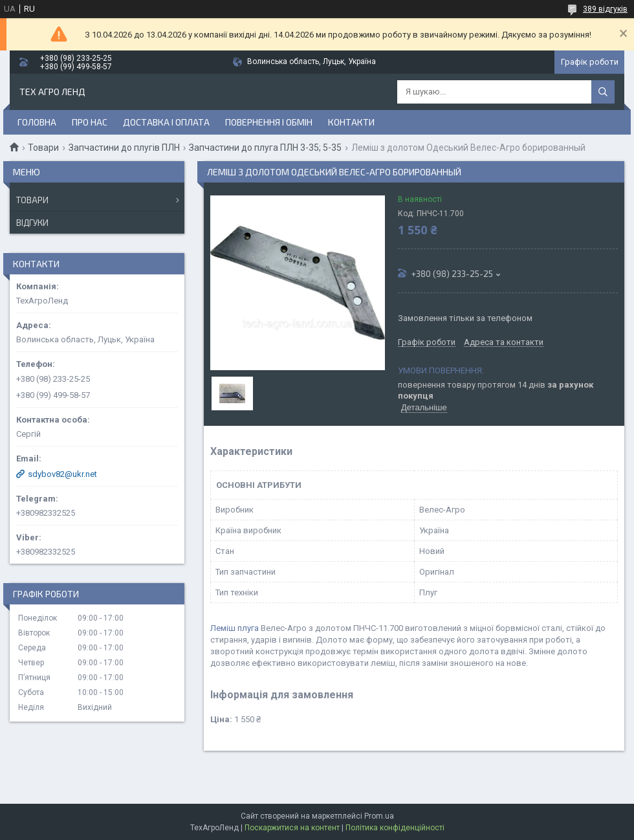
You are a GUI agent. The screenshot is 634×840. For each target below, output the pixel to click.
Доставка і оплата (166, 122)
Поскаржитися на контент (292, 828)
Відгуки (32, 223)
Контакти (351, 122)
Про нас (90, 122)
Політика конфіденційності (395, 828)
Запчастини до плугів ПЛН (124, 148)
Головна (37, 122)
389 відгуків (605, 9)
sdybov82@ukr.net (62, 474)
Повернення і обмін (269, 122)
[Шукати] (603, 92)
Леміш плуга (235, 628)
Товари (43, 148)
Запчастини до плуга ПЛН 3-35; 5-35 (265, 148)
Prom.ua (379, 816)
